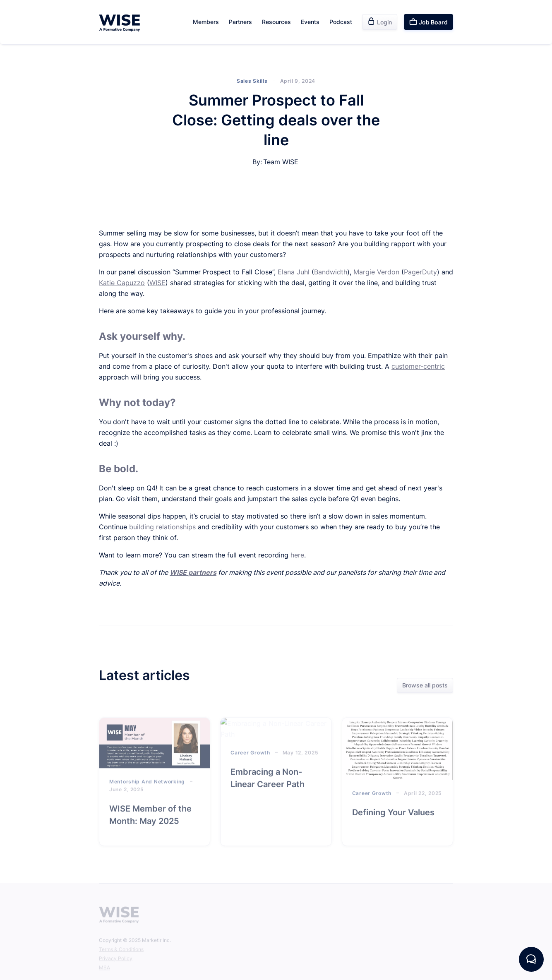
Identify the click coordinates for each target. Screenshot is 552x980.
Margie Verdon (376, 272)
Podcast (341, 22)
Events (310, 22)
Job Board (428, 22)
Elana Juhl (294, 272)
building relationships (162, 527)
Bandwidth (331, 272)
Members (206, 22)
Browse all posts (425, 686)
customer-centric (418, 366)
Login (380, 22)
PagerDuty (420, 272)
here (297, 555)
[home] (120, 22)
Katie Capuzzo (122, 283)
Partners (240, 22)
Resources (276, 22)
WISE (157, 283)
